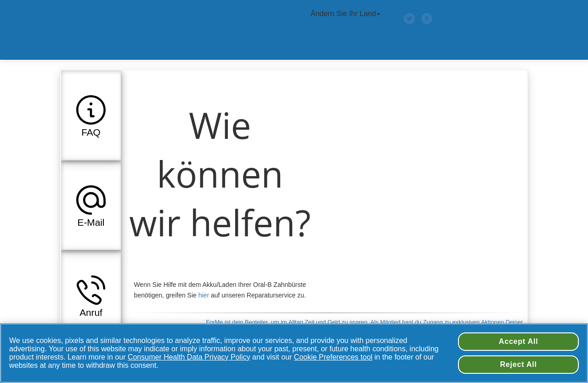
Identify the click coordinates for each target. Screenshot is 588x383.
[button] (91, 115)
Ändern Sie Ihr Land (347, 14)
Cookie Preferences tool (333, 357)
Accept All (519, 341)
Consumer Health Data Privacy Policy (189, 357)
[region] (294, 353)
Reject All (519, 364)
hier (204, 295)
